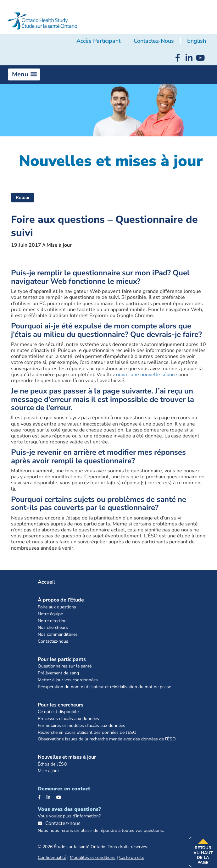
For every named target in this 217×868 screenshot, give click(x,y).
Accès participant (98, 41)
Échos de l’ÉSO (53, 764)
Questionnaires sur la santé (65, 666)
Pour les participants (62, 659)
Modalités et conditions (93, 857)
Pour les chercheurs (61, 705)
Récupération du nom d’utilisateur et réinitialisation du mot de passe (104, 687)
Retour (23, 198)
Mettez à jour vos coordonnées (68, 680)
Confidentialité (52, 857)
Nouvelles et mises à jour (67, 757)
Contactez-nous (154, 41)
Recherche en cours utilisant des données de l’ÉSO (87, 733)
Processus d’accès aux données (68, 719)
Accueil (46, 582)
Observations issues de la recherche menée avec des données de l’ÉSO (107, 739)
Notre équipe (50, 614)
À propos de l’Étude (61, 600)
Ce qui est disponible (58, 712)
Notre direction (52, 621)
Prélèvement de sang (58, 673)
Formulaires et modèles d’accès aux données (81, 726)
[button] (24, 74)
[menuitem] (197, 41)
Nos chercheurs (53, 628)
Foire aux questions (57, 607)
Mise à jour (59, 245)
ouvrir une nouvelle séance (147, 375)
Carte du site (132, 857)
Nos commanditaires (58, 635)
